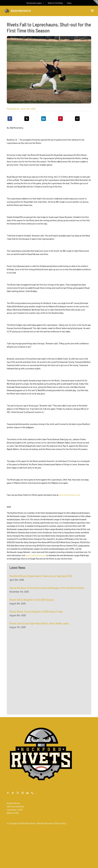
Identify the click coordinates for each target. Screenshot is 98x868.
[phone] (32, 793)
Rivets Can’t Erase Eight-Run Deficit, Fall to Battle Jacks (39, 625)
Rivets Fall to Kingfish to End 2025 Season (32, 601)
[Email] (77, 119)
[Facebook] (10, 119)
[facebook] (8, 793)
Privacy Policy (60, 823)
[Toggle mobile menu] (92, 11)
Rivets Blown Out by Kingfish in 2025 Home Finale (36, 613)
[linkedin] (27, 793)
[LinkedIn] (44, 119)
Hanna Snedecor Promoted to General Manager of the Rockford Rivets (47, 589)
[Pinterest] (60, 119)
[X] (27, 119)
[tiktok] (13, 793)
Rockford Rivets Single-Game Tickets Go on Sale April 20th (41, 577)
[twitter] (18, 793)
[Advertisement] (30, 660)
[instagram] (23, 793)
